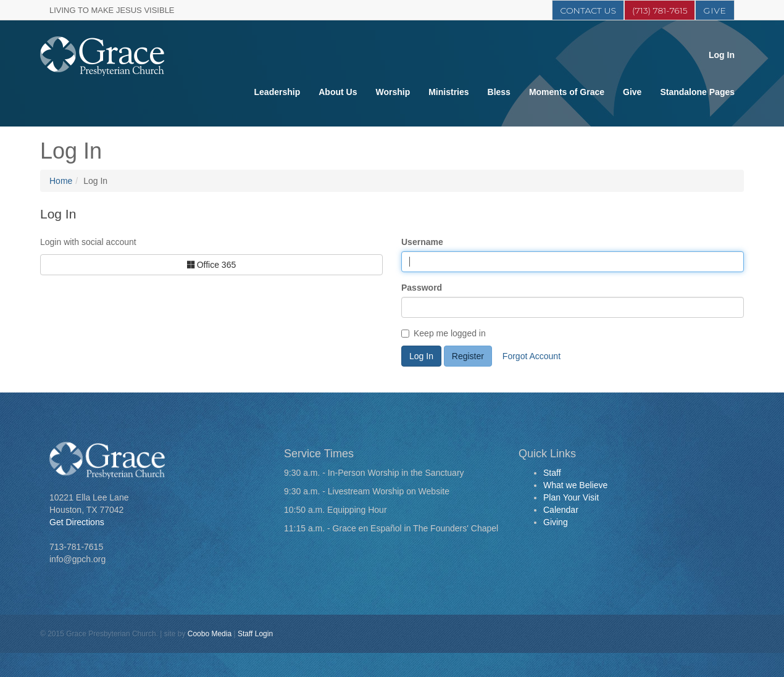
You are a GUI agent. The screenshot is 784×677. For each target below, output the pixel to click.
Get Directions (77, 522)
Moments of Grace (567, 92)
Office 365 (211, 265)
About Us (338, 92)
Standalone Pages (697, 92)
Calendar (561, 510)
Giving (556, 522)
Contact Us (588, 10)
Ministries (448, 92)
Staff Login (255, 634)
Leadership (277, 92)
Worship (393, 92)
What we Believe (575, 485)
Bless (499, 92)
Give (715, 10)
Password (422, 288)
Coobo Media (210, 634)
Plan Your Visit (571, 497)
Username (422, 242)
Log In (722, 55)
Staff (552, 473)
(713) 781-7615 (660, 10)
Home (61, 181)
